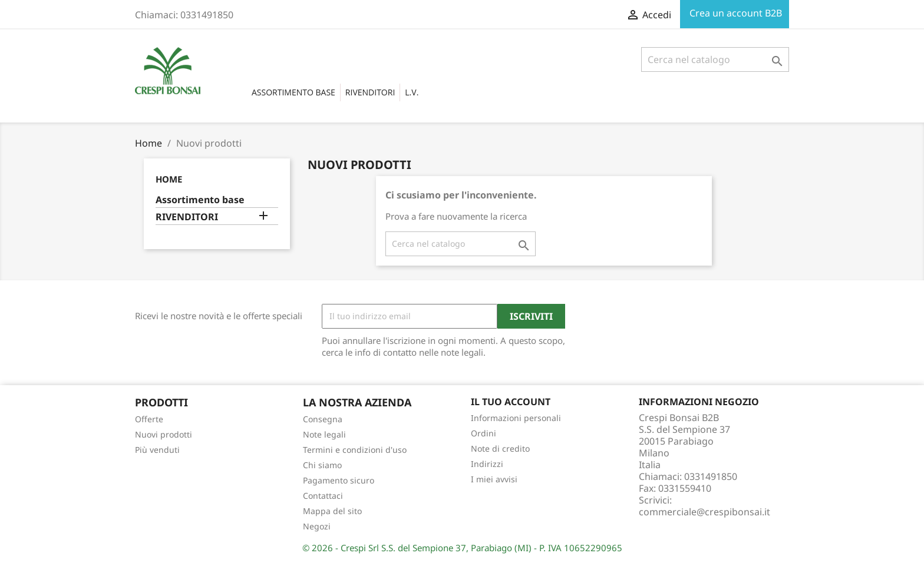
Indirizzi (487, 464)
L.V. (412, 92)
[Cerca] (715, 59)
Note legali (324, 434)
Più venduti (157, 450)
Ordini (484, 433)
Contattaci (323, 496)
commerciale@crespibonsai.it (704, 512)
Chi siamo (322, 465)
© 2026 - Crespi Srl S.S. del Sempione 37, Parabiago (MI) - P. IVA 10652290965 (462, 548)
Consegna (323, 419)
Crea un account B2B (735, 13)
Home (169, 179)
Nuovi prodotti (164, 434)
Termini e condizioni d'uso (355, 450)
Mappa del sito (332, 511)
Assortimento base (293, 92)
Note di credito (500, 448)
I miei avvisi (494, 479)
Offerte (149, 419)
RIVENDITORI (370, 92)
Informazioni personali (516, 418)
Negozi (317, 526)
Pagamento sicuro (339, 480)
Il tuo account (511, 402)
